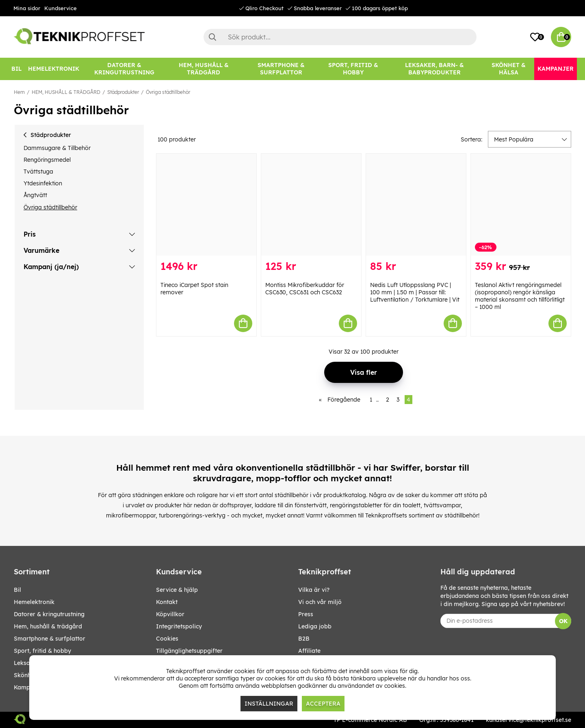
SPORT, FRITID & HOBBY (42, 651)
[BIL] (16, 69)
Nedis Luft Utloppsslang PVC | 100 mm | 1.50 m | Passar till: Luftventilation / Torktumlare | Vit (415, 292)
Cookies (167, 639)
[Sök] (340, 37)
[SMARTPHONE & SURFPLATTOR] (281, 69)
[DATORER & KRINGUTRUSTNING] (124, 69)
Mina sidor (27, 8)
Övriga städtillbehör (168, 92)
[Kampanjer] (556, 69)
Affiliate (309, 651)
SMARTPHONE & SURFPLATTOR (50, 639)
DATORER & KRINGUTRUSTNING (49, 614)
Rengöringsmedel (47, 160)
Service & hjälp (177, 590)
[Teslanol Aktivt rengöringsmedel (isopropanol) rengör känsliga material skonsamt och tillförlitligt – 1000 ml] (521, 205)
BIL (17, 590)
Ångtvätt (35, 195)
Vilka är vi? (314, 590)
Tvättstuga (38, 172)
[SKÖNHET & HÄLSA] (509, 69)
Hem (19, 92)
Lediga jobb (315, 626)
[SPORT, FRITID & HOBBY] (353, 69)
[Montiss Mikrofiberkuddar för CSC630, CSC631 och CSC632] (311, 205)
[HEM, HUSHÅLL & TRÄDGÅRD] (204, 69)
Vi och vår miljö (320, 602)
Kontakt (167, 602)
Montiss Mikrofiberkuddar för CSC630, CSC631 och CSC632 (305, 289)
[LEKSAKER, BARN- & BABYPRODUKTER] (434, 69)
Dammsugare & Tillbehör (57, 148)
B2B (304, 639)
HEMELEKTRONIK (34, 602)
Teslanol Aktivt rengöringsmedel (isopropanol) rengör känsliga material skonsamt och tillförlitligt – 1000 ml (520, 296)
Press (306, 614)
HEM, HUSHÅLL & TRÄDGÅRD (66, 92)
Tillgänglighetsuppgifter (189, 651)
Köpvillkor (170, 614)
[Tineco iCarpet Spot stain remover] (206, 205)
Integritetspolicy (179, 626)
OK (563, 621)
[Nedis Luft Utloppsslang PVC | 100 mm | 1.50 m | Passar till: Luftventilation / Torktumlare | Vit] (416, 205)
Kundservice (61, 8)
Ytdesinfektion (43, 183)
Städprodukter (123, 92)
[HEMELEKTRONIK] (54, 69)
